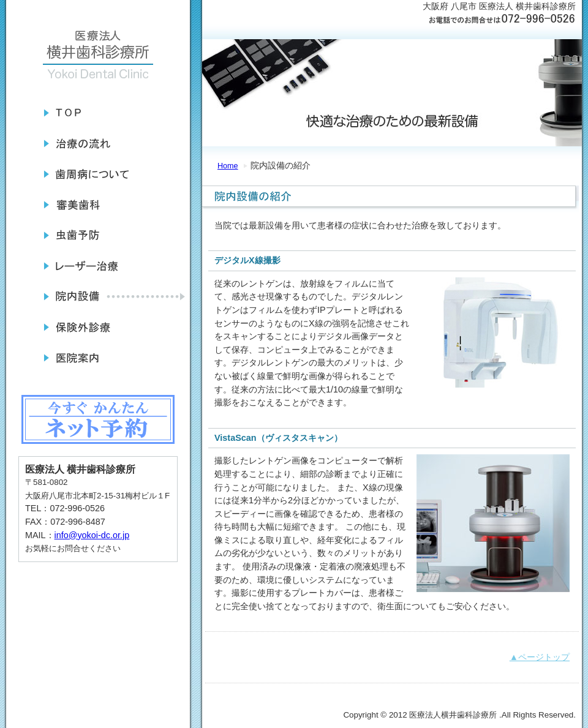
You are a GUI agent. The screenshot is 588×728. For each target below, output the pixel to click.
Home (228, 166)
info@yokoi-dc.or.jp (92, 535)
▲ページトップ (540, 657)
